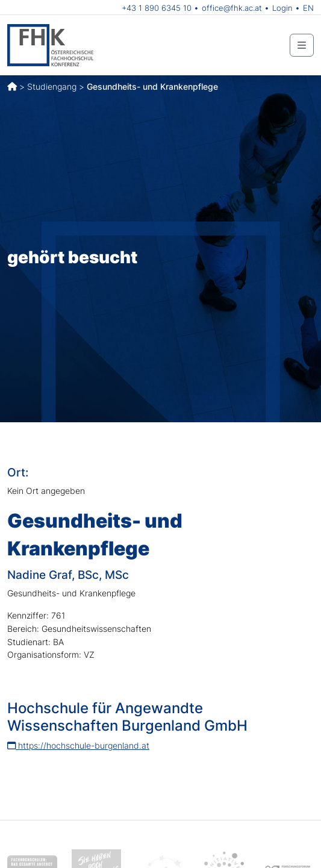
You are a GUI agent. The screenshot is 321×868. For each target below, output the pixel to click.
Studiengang (52, 86)
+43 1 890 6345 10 (157, 8)
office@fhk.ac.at (232, 8)
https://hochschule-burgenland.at (78, 745)
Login (282, 8)
